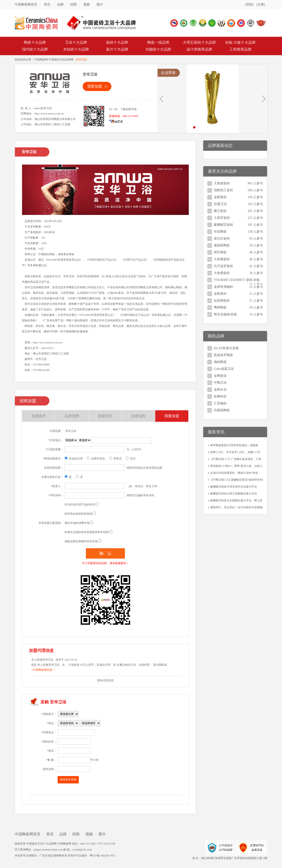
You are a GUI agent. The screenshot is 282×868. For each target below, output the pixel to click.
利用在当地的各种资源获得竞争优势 (87, 532)
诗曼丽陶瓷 (222, 410)
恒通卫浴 (220, 204)
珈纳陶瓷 (220, 362)
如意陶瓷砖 (222, 301)
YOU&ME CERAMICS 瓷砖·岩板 (237, 280)
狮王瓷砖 (220, 211)
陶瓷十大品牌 (35, 42)
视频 (87, 4)
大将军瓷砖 (222, 218)
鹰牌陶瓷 (220, 307)
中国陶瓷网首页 (26, 4)
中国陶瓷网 (41, 60)
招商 (73, 4)
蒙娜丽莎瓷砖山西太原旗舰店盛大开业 (234, 494)
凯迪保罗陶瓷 (223, 355)
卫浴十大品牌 (76, 42)
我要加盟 (95, 86)
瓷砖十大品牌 (117, 42)
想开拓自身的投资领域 (78, 514)
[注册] (261, 4)
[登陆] (249, 4)
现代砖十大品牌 (35, 49)
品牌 (60, 4)
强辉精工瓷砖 (223, 190)
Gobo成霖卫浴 (224, 369)
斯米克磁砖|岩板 (225, 314)
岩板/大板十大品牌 (240, 42)
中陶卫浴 (220, 383)
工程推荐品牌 (240, 49)
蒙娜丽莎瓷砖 (223, 225)
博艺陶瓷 (220, 252)
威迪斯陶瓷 (222, 245)
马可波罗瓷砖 (223, 266)
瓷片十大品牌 (117, 49)
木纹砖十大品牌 (76, 49)
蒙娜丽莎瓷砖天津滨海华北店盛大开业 (234, 487)
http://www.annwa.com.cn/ (49, 114)
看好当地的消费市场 (77, 523)
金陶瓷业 (220, 376)
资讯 (47, 4)
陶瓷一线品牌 (158, 42)
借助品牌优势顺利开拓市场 (81, 541)
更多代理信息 (105, 680)
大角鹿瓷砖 (222, 183)
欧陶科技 (220, 396)
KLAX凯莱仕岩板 (226, 348)
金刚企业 (220, 390)
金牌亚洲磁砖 (223, 287)
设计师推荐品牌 (199, 49)
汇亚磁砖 (220, 403)
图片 (100, 4)
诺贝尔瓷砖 (222, 238)
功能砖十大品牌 (158, 49)
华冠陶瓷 (220, 232)
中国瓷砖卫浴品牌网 (61, 60)
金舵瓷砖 (220, 197)
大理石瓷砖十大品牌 (199, 42)
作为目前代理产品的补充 (80, 505)
